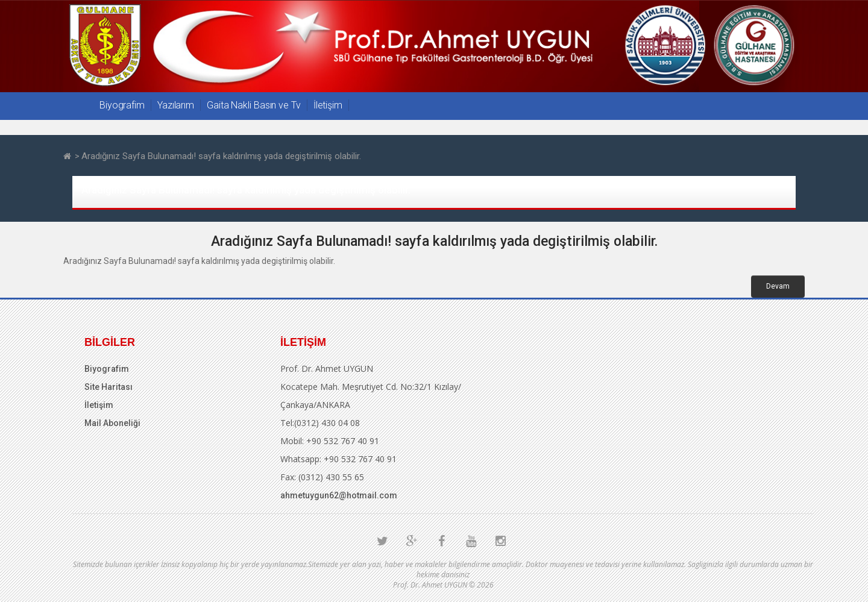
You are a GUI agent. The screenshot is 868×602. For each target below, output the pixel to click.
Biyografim (122, 105)
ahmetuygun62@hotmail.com (339, 495)
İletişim (328, 105)
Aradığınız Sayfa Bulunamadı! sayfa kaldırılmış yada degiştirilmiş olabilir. (221, 156)
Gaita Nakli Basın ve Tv (254, 105)
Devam (778, 286)
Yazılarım (176, 105)
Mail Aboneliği (112, 423)
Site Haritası (108, 387)
